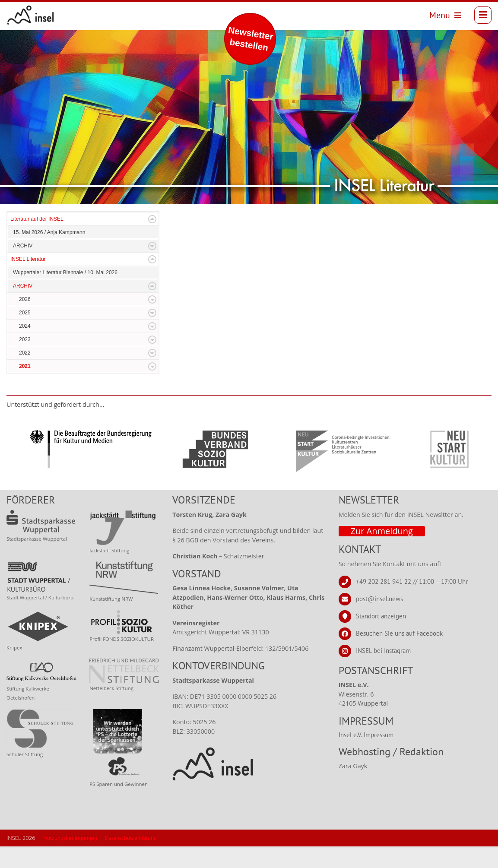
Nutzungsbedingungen (70, 860)
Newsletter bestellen (251, 39)
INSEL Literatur (28, 281)
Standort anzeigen (381, 637)
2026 (25, 321)
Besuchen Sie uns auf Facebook (399, 654)
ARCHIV (23, 267)
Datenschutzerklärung (131, 860)
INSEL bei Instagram (383, 672)
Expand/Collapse (152, 241)
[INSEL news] (31, 15)
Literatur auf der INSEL (37, 241)
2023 (25, 361)
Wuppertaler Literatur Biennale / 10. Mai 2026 (65, 294)
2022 (25, 374)
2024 (25, 348)
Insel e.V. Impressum (366, 756)
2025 (25, 334)
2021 (25, 388)
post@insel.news (379, 620)
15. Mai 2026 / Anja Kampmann (49, 254)
